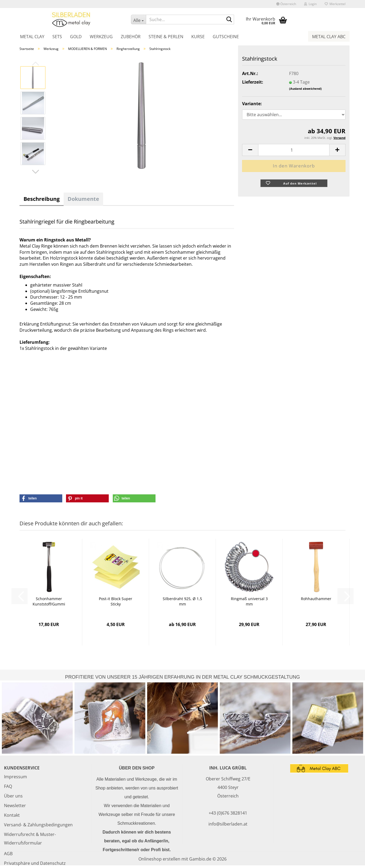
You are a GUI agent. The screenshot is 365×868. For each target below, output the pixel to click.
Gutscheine (226, 37)
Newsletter (15, 806)
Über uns (13, 796)
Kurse (198, 37)
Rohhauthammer (316, 599)
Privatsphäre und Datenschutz (35, 863)
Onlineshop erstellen (159, 859)
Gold (76, 37)
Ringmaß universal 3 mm (249, 601)
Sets (57, 37)
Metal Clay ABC (329, 37)
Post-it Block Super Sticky (116, 601)
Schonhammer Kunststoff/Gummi (49, 601)
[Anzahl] (294, 150)
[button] (286, 4)
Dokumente (83, 199)
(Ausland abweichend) (305, 89)
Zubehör (131, 37)
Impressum (15, 777)
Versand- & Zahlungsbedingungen (38, 825)
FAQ (8, 786)
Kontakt (12, 815)
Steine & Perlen (166, 37)
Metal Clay (32, 37)
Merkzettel (335, 4)
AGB (8, 854)
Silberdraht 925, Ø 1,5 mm (182, 601)
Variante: (252, 104)
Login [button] (310, 4)
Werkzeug (101, 37)
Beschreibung (42, 199)
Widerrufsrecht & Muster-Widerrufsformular (30, 839)
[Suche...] (138, 19)
